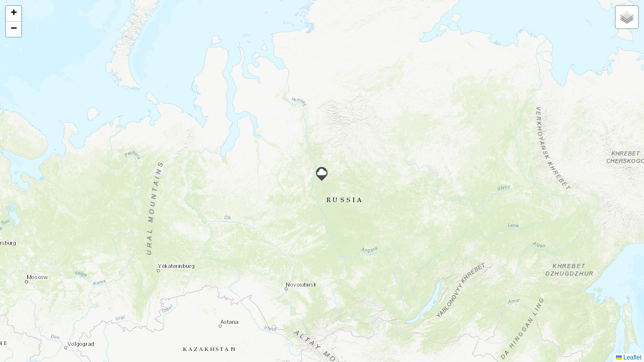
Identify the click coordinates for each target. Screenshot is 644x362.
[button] (322, 174)
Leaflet (629, 357)
